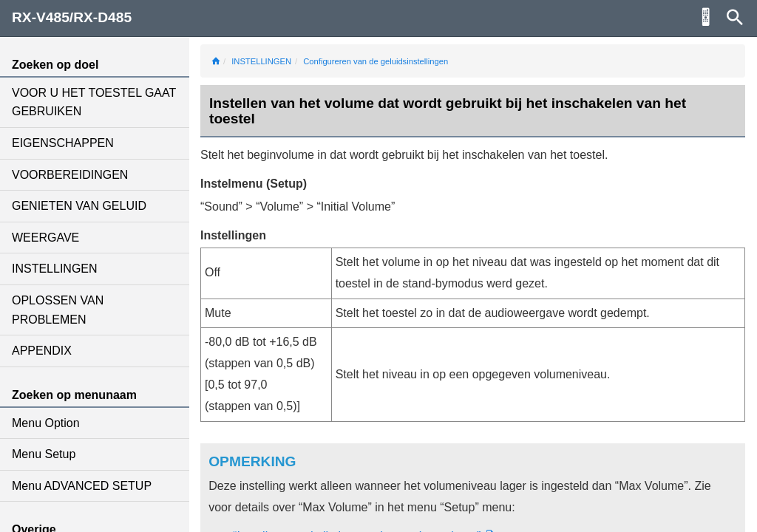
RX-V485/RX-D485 (72, 17)
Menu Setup (44, 454)
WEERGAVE (45, 238)
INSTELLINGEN (55, 269)
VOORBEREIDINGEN (70, 175)
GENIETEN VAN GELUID (79, 206)
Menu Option (46, 423)
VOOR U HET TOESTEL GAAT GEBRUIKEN (94, 102)
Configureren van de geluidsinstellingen (376, 61)
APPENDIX (42, 351)
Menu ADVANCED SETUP (82, 486)
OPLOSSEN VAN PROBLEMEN (58, 310)
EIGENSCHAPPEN (63, 143)
